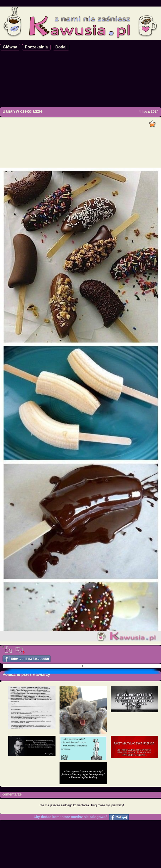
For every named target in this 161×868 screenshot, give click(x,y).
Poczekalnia (36, 47)
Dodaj (61, 47)
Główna (10, 47)
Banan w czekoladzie (22, 111)
